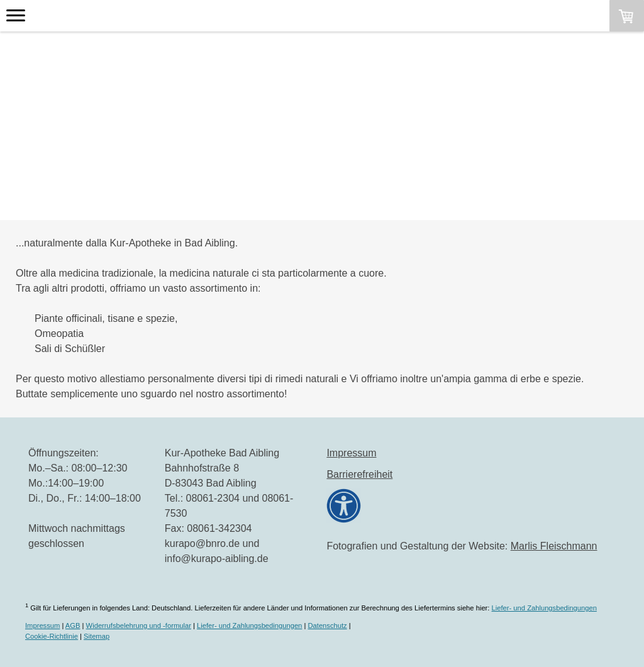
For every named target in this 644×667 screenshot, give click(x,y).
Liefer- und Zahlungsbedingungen (544, 608)
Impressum (351, 453)
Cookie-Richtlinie (52, 636)
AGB (73, 626)
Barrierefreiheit (359, 474)
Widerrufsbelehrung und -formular (139, 626)
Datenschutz (327, 626)
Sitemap (97, 636)
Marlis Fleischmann (554, 546)
